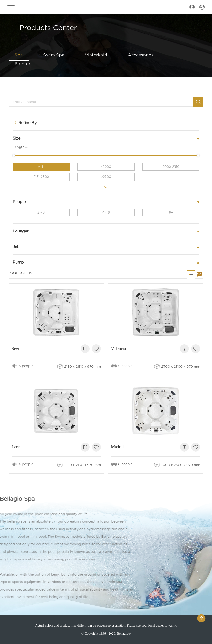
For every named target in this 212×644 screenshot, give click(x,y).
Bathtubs (24, 64)
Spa (19, 55)
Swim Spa (54, 55)
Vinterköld (96, 55)
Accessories (141, 55)
